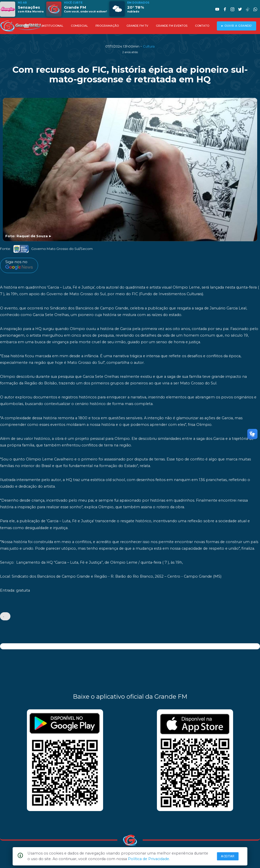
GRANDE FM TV (137, 26)
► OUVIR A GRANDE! (237, 26)
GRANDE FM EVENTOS (172, 26)
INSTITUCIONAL (52, 26)
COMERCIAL (79, 26)
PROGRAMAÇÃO (107, 26)
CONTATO (202, 26)
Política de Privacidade (149, 859)
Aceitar (228, 856)
